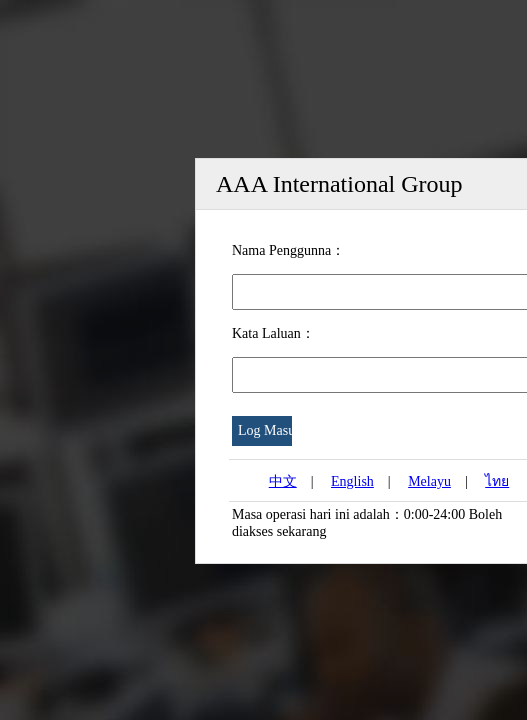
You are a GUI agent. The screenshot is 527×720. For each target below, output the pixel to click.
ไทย (497, 481)
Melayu (429, 481)
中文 (283, 481)
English (352, 481)
